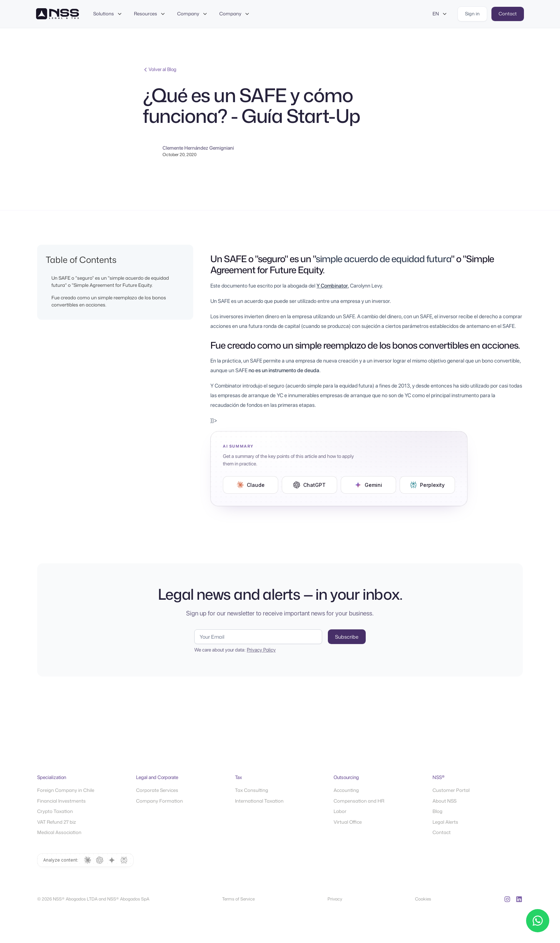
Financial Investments (61, 801)
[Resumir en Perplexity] (427, 485)
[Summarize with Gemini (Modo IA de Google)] (112, 860)
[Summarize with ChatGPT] (100, 860)
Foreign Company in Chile (66, 790)
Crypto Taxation (55, 811)
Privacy (335, 899)
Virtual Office (348, 822)
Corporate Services (157, 790)
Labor (340, 811)
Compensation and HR (359, 801)
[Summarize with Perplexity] (124, 860)
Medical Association (59, 832)
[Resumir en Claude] (251, 485)
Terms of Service (238, 899)
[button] (108, 14)
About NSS (444, 801)
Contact (442, 832)
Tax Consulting (252, 790)
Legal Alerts (445, 822)
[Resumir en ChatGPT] (309, 485)
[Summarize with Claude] (87, 860)
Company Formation (159, 801)
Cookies (423, 899)
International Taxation (259, 801)
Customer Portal (451, 790)
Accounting (346, 790)
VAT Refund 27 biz (57, 822)
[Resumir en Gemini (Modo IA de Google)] (368, 485)
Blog (437, 811)
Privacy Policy (261, 650)
